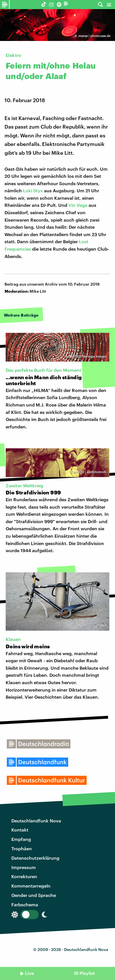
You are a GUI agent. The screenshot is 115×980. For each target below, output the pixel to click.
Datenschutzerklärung (35, 858)
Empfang (21, 839)
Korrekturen (24, 876)
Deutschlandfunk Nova (36, 821)
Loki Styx (33, 190)
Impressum (24, 867)
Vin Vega (78, 205)
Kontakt (20, 830)
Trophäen (22, 848)
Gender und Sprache (34, 895)
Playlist (87, 973)
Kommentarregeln (31, 886)
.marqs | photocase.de (94, 36)
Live (29, 973)
